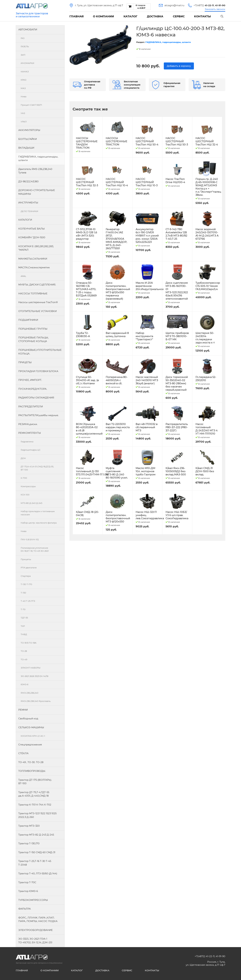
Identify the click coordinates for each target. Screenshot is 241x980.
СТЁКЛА (23, 753)
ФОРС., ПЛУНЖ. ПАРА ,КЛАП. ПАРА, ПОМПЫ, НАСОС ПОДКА (38, 919)
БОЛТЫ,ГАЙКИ (28, 139)
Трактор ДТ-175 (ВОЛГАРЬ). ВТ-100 (35, 782)
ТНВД (24, 634)
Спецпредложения (30, 745)
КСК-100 (25, 495)
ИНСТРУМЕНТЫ (28, 203)
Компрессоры (28, 486)
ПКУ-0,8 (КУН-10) (30, 539)
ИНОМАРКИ (27, 63)
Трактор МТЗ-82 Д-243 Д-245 (36, 835)
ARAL (23, 276)
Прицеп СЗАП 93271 (31, 105)
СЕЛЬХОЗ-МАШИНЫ (31, 727)
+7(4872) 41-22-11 (205, 956)
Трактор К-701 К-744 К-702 (35, 805)
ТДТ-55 (24, 618)
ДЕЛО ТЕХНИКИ (29, 211)
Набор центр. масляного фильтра (39, 523)
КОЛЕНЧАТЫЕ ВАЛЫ (32, 229)
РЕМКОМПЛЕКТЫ (30, 433)
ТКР (23, 626)
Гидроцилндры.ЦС (31, 450)
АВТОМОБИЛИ (28, 29)
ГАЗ (23, 38)
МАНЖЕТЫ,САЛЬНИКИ (33, 259)
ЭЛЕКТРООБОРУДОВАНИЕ (35, 930)
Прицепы (26, 559)
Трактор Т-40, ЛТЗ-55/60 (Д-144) (38, 873)
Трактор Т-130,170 (29, 843)
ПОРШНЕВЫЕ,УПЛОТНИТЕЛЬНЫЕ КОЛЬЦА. (40, 352)
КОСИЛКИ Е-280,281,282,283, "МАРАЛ (36, 248)
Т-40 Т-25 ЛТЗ (28, 601)
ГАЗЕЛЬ (25, 46)
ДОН (23, 458)
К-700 (24, 478)
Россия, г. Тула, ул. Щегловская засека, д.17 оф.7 (206, 963)
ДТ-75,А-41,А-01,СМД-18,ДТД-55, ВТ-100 (37, 468)
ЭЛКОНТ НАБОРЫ (31, 668)
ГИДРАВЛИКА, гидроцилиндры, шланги (38, 158)
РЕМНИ (23, 710)
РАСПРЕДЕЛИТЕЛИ (31, 406)
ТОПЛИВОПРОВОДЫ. (32, 771)
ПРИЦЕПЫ (25, 362)
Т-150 (23, 593)
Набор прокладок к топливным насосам (38, 513)
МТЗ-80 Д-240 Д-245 (31, 503)
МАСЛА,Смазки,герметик (34, 267)
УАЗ (23, 113)
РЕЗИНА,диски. (28, 424)
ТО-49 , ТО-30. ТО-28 (31, 762)
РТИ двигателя (29, 568)
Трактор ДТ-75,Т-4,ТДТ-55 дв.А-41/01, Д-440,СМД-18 (34, 794)
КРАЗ (23, 80)
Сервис (179, 16)
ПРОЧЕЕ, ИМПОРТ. (30, 380)
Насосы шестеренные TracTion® (38, 302)
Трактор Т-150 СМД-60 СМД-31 (37, 852)
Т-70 (23, 609)
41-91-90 (220, 956)
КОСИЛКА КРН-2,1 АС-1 (33, 736)
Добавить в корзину (179, 66)
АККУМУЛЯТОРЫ (29, 130)
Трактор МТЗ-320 (29, 826)
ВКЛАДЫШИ (26, 148)
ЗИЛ (23, 55)
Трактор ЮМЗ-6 (28, 891)
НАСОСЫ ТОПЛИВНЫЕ (33, 293)
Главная (76, 16)
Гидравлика (27, 442)
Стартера (26, 576)
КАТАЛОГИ (25, 220)
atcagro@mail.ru (174, 5)
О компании (103, 16)
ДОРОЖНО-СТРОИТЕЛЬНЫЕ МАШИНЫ (37, 192)
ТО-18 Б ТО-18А (29, 643)
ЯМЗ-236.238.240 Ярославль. (36, 701)
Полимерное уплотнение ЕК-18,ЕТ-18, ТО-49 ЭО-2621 (35, 549)
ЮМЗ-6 (25, 684)
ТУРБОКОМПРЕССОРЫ (33, 900)
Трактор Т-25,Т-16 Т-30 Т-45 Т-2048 (35, 863)
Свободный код (28, 718)
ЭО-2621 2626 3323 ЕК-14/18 (34, 676)
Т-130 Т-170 (26, 584)
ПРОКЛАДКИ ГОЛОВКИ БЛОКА (38, 371)
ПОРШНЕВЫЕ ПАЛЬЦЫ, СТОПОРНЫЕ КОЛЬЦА (33, 339)
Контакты (202, 16)
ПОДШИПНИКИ (28, 320)
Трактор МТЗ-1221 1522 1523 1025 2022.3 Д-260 (37, 815)
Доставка (155, 16)
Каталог (130, 16)
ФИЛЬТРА (25, 909)
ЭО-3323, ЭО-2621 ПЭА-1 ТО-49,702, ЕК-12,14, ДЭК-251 (35, 941)
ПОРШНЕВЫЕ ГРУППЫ (33, 329)
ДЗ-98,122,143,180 (28, 181)
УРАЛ (24, 122)
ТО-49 (24, 659)
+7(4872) (204, 5)
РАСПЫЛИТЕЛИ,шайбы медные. (38, 415)
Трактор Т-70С (27, 882)
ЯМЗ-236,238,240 (30, 693)
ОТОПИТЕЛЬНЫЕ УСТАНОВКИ (37, 311)
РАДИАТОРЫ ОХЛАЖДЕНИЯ (36, 398)
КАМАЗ (25, 72)
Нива (24, 96)
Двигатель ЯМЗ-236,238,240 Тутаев (35, 171)
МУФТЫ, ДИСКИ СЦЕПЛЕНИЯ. (37, 285)
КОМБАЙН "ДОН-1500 (32, 237)
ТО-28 (24, 651)
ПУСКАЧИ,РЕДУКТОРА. (33, 389)
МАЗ (23, 88)
